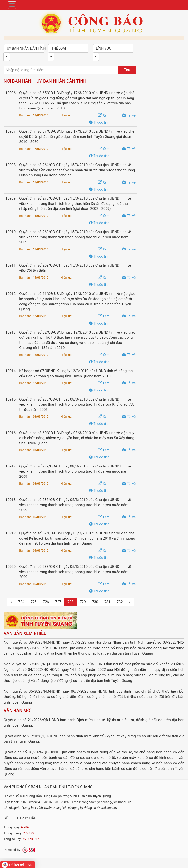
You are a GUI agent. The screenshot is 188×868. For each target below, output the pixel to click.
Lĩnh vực (104, 48)
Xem (104, 115)
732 (120, 602)
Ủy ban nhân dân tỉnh (25, 48)
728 (70, 602)
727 (58, 602)
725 (33, 602)
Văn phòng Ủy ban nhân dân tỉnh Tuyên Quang (48, 787)
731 (107, 602)
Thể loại (59, 48)
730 (95, 602)
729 (83, 602)
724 (21, 602)
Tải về (129, 115)
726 (46, 602)
